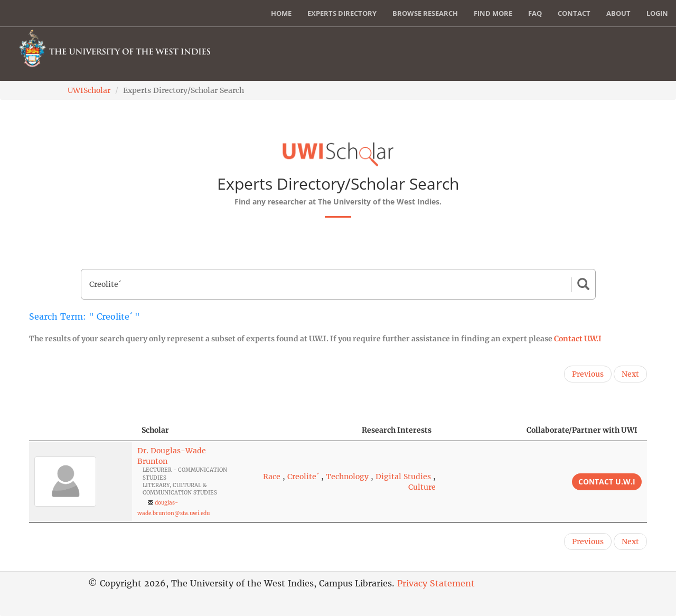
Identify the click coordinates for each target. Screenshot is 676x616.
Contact (574, 13)
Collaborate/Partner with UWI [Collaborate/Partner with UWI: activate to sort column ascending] (582, 430)
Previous (588, 374)
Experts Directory (342, 13)
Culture (422, 487)
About (618, 13)
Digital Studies (403, 477)
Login (657, 13)
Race (272, 477)
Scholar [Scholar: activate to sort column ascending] (155, 430)
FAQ (535, 13)
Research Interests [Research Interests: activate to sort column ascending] (397, 430)
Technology (347, 477)
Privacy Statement (436, 583)
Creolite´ (303, 477)
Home (281, 13)
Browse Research (425, 13)
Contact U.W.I (578, 339)
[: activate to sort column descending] (81, 430)
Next (630, 374)
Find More (493, 13)
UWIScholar (89, 90)
